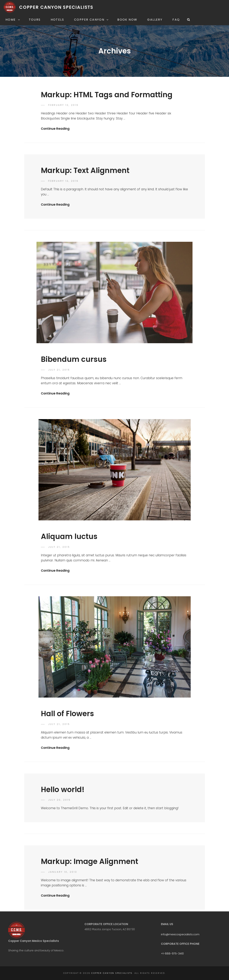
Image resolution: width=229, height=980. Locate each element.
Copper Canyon (92, 20)
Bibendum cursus (74, 359)
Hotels (57, 20)
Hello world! (63, 790)
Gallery (155, 20)
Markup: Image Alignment (90, 861)
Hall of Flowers (67, 714)
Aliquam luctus (69, 536)
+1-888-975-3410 (172, 953)
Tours (35, 20)
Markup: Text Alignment (85, 170)
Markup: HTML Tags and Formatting (107, 95)
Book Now (127, 20)
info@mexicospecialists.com (180, 934)
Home (13, 20)
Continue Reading (55, 129)
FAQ (176, 20)
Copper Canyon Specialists (56, 7)
